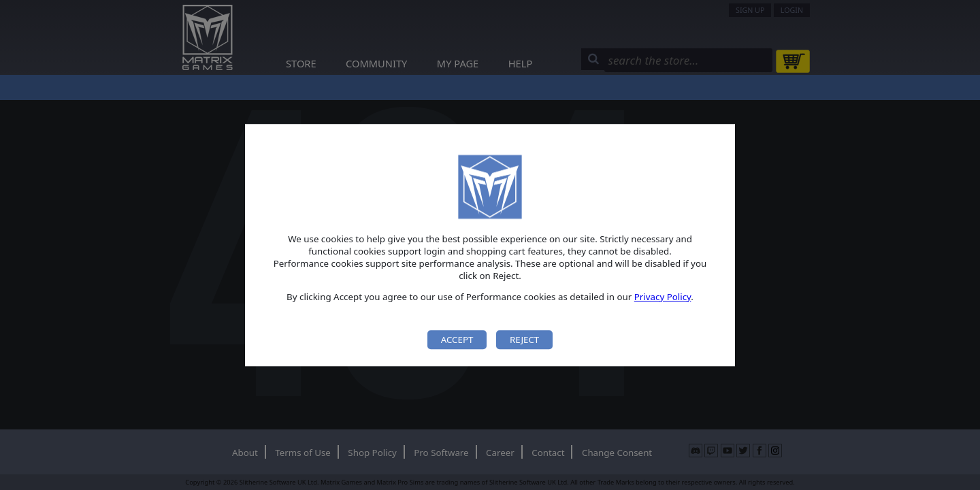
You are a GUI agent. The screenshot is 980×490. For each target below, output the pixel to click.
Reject (524, 340)
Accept (457, 340)
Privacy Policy (663, 297)
